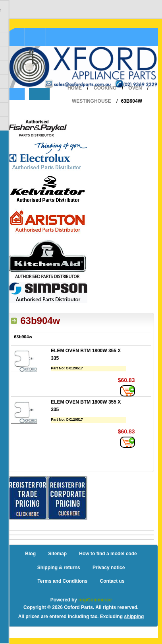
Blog (30, 554)
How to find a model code (108, 554)
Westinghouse (92, 101)
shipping (134, 617)
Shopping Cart (36, 37)
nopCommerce (95, 600)
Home (75, 88)
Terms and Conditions (62, 581)
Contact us (112, 581)
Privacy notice (109, 568)
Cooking (105, 88)
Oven (135, 88)
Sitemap (57, 554)
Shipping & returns (59, 568)
